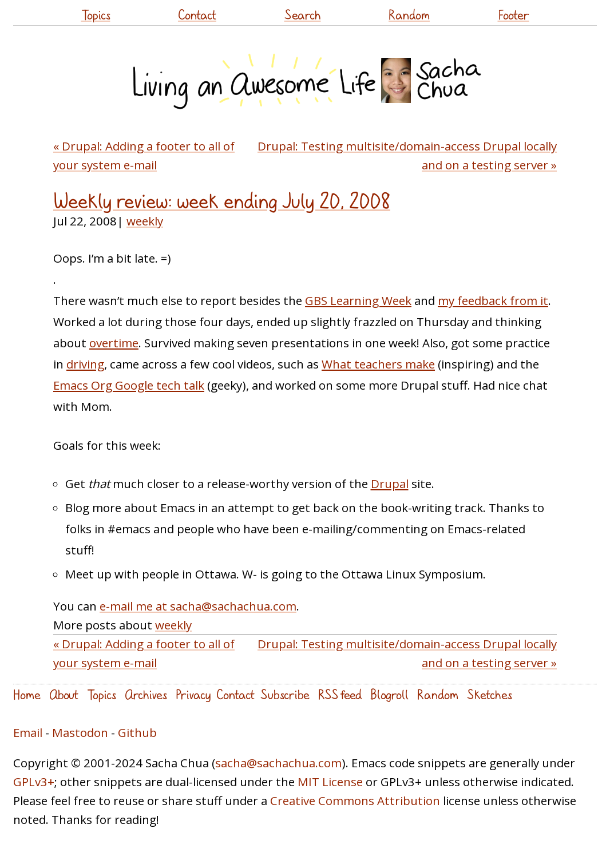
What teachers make (378, 364)
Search (303, 15)
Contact (197, 15)
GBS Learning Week (358, 300)
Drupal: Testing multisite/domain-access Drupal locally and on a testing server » (407, 155)
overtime (114, 343)
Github (137, 732)
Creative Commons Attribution (355, 800)
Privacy (193, 694)
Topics (96, 15)
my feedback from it (493, 300)
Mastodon (80, 732)
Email (28, 732)
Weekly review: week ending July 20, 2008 (222, 201)
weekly (145, 221)
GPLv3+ (34, 782)
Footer (514, 15)
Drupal (390, 483)
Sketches (490, 694)
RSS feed (340, 694)
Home (27, 694)
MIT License (330, 782)
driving (85, 364)
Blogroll (389, 694)
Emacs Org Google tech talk (129, 385)
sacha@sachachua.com (278, 763)
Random (409, 15)
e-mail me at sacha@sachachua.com (198, 606)
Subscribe (285, 694)
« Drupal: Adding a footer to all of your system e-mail (144, 155)
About (64, 694)
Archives (146, 694)
